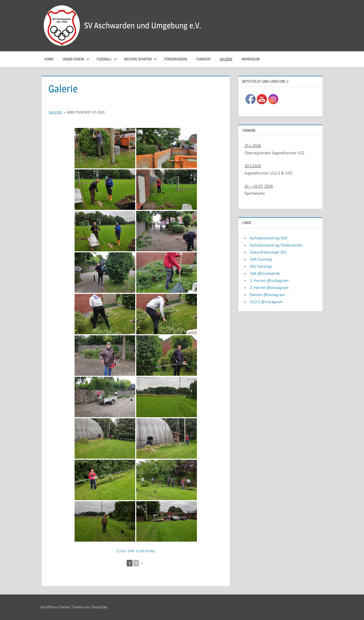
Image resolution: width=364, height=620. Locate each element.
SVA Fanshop (261, 259)
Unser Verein (76, 59)
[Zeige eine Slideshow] (136, 551)
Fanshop (203, 59)
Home (49, 59)
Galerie (226, 59)
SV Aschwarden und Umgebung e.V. (143, 25)
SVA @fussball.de (265, 273)
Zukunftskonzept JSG (268, 252)
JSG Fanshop (261, 266)
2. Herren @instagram (269, 287)
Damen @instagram (268, 295)
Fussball (107, 59)
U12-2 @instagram (266, 302)
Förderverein (176, 59)
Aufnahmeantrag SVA (269, 238)
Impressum (251, 59)
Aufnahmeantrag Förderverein (276, 245)
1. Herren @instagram (269, 280)
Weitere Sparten (141, 59)
